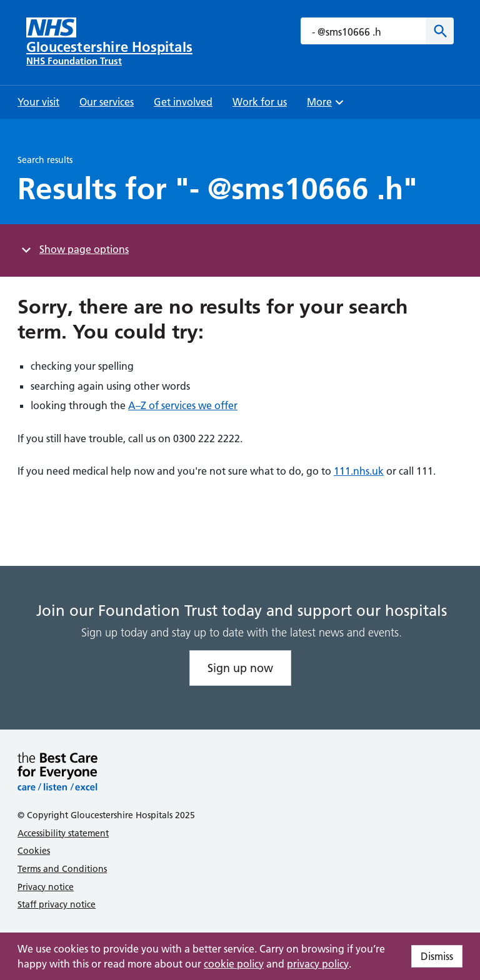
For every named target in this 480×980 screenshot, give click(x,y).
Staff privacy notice (57, 904)
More (327, 106)
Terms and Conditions (62, 869)
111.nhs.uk (359, 471)
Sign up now (240, 668)
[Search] (440, 31)
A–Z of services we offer (183, 405)
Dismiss (437, 956)
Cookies (34, 851)
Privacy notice (46, 887)
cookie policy (234, 964)
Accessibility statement (63, 833)
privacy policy (318, 964)
